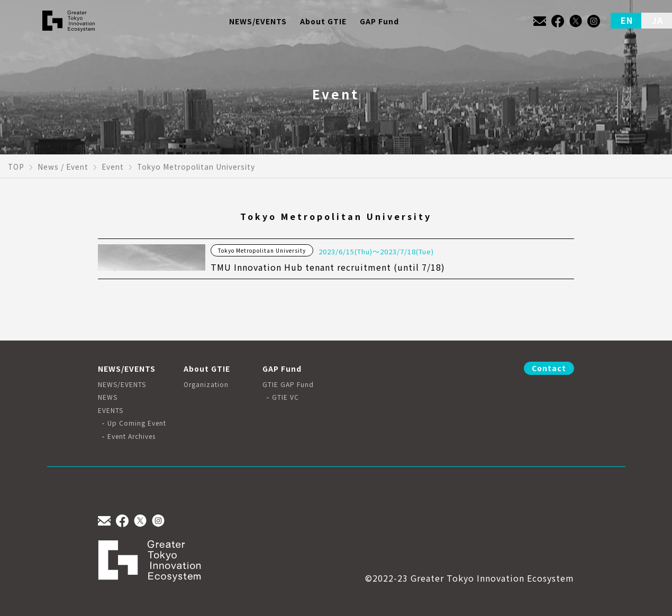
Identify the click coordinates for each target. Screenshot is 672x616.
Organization (206, 384)
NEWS (108, 397)
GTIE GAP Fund (288, 384)
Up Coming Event (137, 423)
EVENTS (111, 410)
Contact (549, 368)
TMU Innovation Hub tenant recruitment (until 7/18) (328, 267)
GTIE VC (285, 397)
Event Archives (131, 436)
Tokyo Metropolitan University (262, 250)
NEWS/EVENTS (122, 384)
